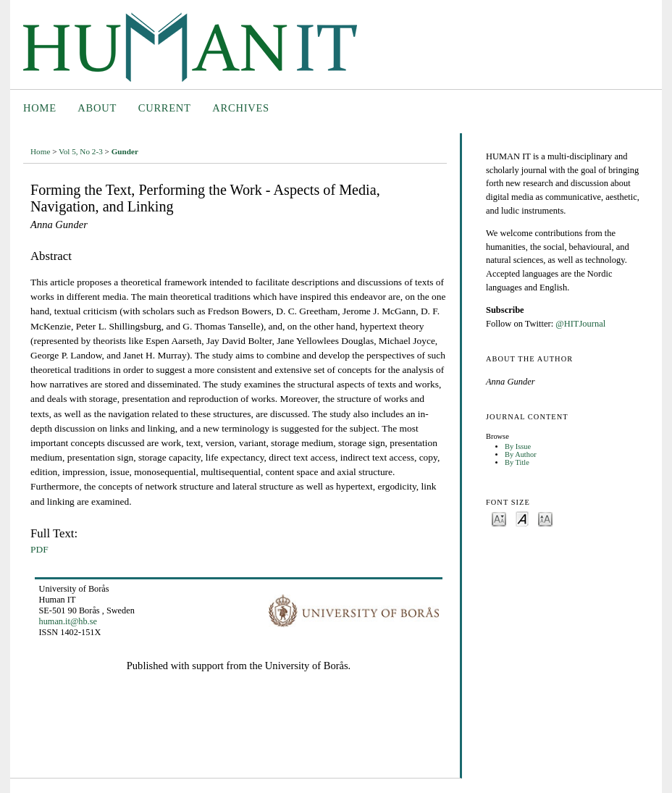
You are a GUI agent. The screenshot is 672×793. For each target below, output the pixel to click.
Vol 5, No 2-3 (81, 151)
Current (165, 108)
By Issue (518, 446)
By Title (517, 462)
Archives (241, 108)
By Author (521, 454)
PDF (39, 549)
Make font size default (522, 518)
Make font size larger (545, 518)
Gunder (125, 151)
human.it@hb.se (68, 621)
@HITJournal (580, 324)
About (97, 108)
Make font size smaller (499, 518)
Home (40, 108)
